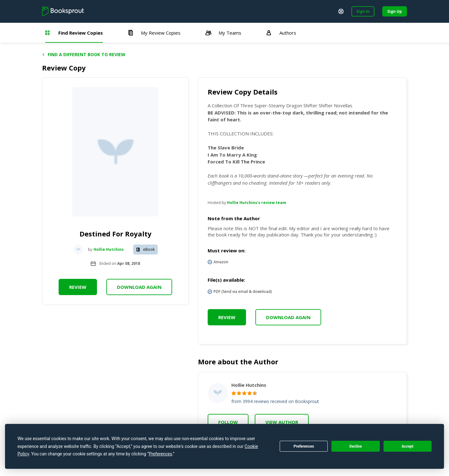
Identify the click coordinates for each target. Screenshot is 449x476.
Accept (408, 446)
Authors (281, 33)
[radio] (234, 393)
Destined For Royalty (116, 234)
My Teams (223, 33)
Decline (355, 446)
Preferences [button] (160, 454)
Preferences (304, 446)
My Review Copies (154, 33)
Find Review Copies (74, 33)
